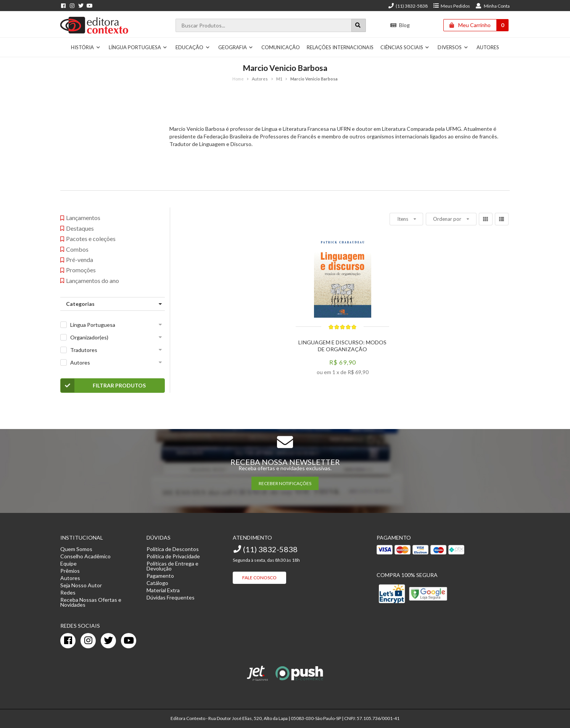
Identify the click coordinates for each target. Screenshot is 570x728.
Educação (193, 47)
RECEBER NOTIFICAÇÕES (285, 483)
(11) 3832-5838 (408, 6)
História (86, 47)
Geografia (236, 47)
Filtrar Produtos (103, 386)
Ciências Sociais (405, 47)
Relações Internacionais (340, 47)
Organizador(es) (89, 337)
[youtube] (129, 641)
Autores (488, 47)
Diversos (453, 47)
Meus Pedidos (452, 6)
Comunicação (281, 47)
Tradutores (84, 350)
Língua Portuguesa (138, 47)
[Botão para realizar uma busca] (359, 25)
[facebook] (68, 641)
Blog (400, 25)
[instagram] (88, 641)
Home (238, 79)
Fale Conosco (259, 578)
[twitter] (108, 641)
